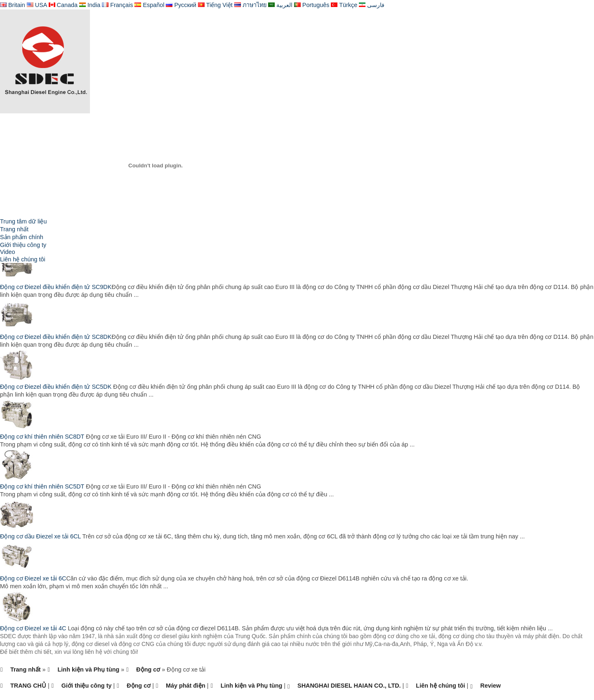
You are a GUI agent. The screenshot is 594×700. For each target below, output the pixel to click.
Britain (13, 5)
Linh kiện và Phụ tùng (89, 669)
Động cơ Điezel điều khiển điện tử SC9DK (56, 287)
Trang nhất (14, 229)
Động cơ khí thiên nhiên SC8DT (43, 437)
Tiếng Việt (215, 5)
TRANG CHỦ (28, 686)
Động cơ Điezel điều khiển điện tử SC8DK (56, 337)
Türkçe (344, 5)
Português (312, 5)
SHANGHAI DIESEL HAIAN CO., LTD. (349, 686)
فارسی (372, 5)
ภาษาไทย (250, 5)
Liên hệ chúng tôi (23, 259)
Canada (63, 5)
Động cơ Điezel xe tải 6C (33, 578)
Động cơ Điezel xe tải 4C (34, 628)
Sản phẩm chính (22, 237)
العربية (280, 5)
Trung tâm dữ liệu (23, 221)
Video (8, 252)
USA (37, 5)
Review (490, 686)
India (90, 5)
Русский (181, 5)
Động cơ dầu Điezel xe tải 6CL (41, 536)
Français (117, 5)
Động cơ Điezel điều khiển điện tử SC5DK (56, 387)
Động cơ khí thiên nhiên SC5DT (43, 486)
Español (149, 5)
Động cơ (148, 669)
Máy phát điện (186, 686)
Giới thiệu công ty (23, 245)
